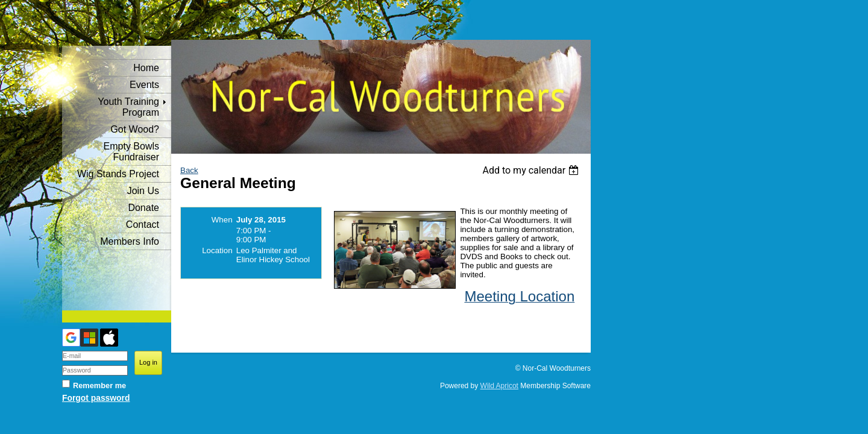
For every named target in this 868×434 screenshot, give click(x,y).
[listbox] (532, 170)
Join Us (143, 191)
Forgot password (96, 398)
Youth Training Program (128, 107)
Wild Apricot (499, 386)
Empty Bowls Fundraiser (131, 152)
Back (189, 170)
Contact (143, 225)
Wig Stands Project (118, 174)
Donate (143, 208)
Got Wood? (135, 129)
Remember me (99, 385)
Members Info (130, 241)
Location (217, 250)
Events (144, 85)
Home (146, 68)
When (222, 220)
